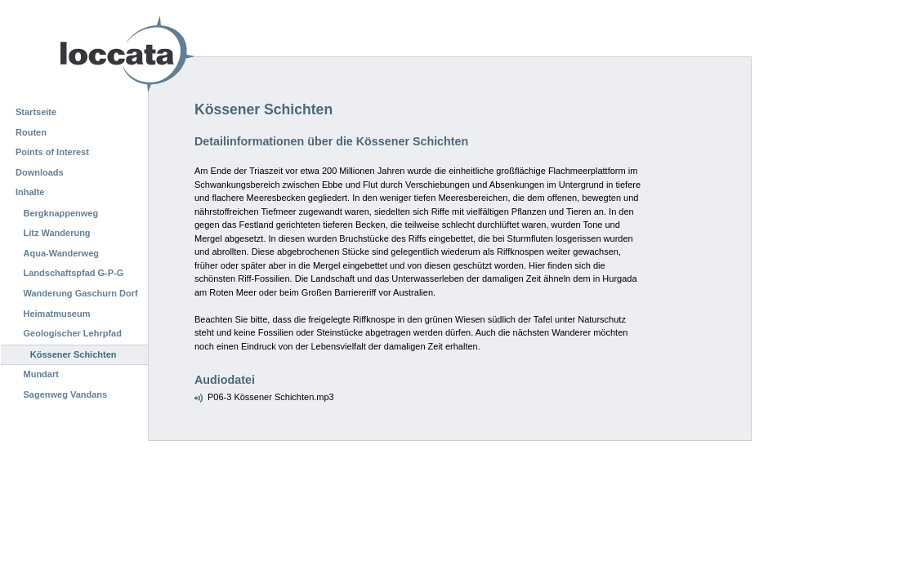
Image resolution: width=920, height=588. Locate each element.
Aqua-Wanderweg (62, 253)
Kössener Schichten (74, 354)
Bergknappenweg (61, 213)
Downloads (40, 172)
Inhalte (30, 192)
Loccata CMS (86, 54)
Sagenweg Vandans (66, 394)
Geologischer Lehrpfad (73, 333)
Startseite (36, 112)
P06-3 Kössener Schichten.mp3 (271, 397)
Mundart (41, 374)
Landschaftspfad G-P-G (74, 273)
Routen (31, 132)
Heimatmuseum (57, 314)
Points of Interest (52, 152)
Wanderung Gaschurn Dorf (81, 293)
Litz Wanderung (57, 233)
